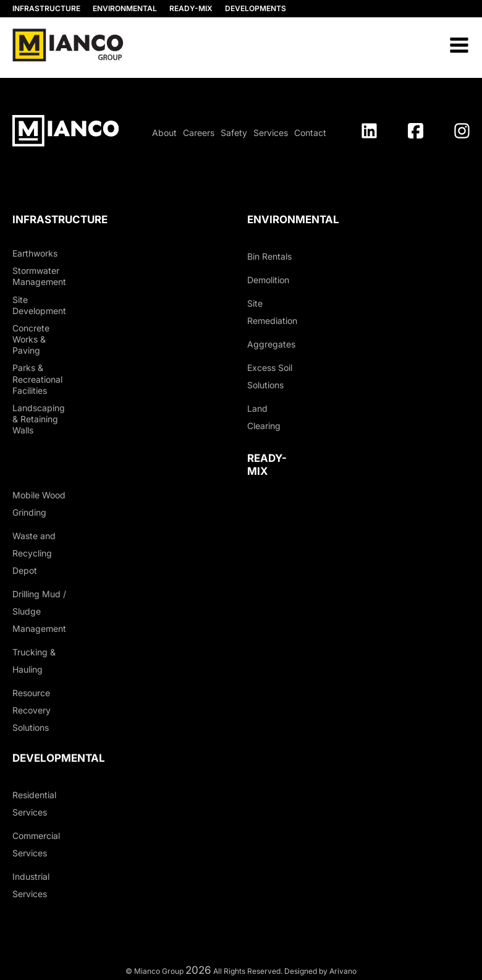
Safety (234, 133)
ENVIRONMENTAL (125, 8)
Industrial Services (31, 885)
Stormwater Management (39, 276)
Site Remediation (272, 312)
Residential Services (34, 803)
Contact (310, 133)
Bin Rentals (269, 256)
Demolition (268, 280)
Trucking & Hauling (34, 661)
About (164, 133)
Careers (199, 133)
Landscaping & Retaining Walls (39, 419)
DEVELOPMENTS (256, 8)
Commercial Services (36, 844)
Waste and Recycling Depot (34, 553)
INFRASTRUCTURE (46, 8)
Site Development (39, 305)
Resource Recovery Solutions (32, 710)
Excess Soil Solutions (270, 376)
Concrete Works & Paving (31, 339)
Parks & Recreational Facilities (37, 379)
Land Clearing (264, 417)
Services (271, 133)
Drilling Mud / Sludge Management (39, 611)
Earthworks (35, 253)
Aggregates (271, 344)
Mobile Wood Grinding (39, 504)
